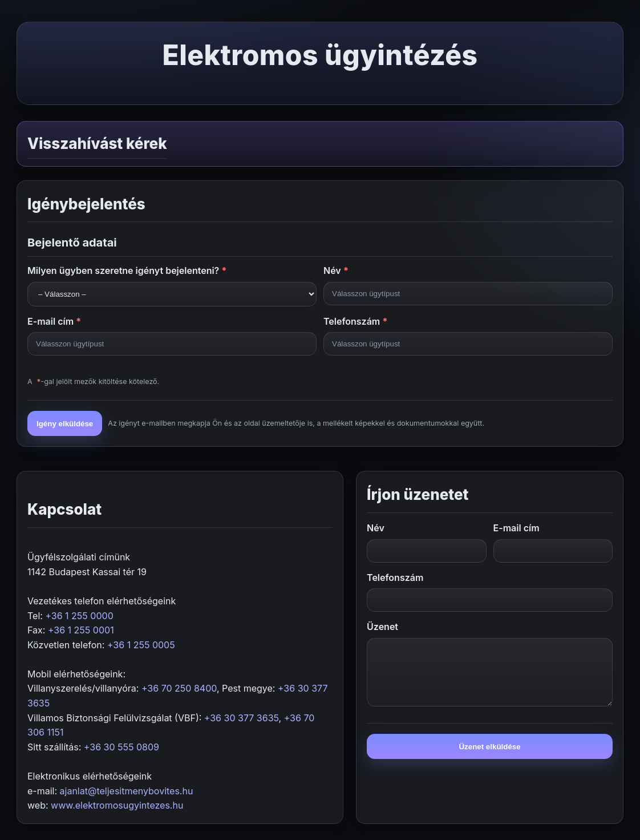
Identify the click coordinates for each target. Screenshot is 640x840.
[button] (320, 144)
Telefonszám (356, 321)
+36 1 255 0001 (81, 630)
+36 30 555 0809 (121, 747)
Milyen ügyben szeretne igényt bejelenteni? (127, 270)
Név (336, 270)
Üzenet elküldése (489, 747)
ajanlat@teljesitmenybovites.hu (127, 791)
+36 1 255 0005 (141, 645)
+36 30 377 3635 (242, 718)
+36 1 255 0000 (79, 616)
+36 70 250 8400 (179, 688)
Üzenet (382, 627)
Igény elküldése (65, 424)
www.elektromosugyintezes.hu (117, 805)
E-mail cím (54, 321)
